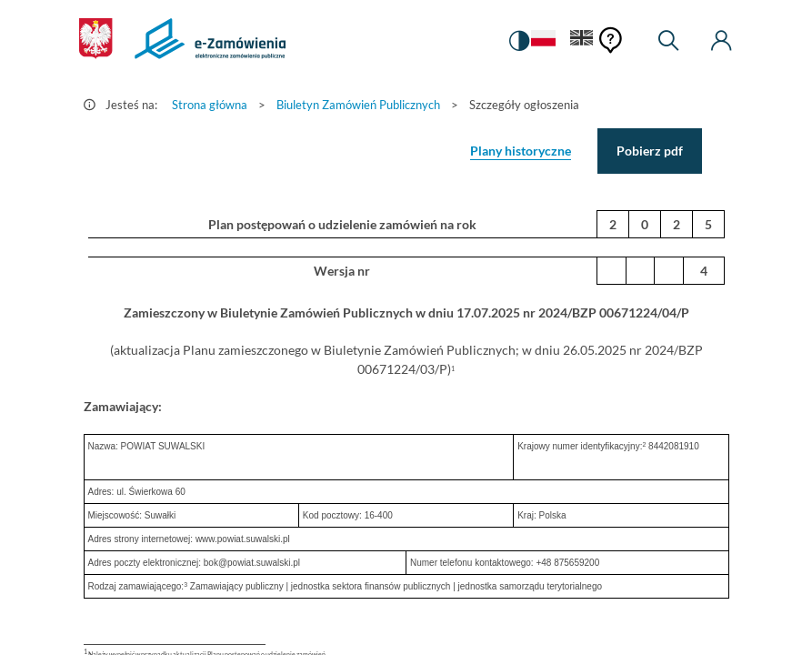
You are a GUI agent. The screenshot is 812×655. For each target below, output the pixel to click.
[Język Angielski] (582, 41)
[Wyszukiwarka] (668, 41)
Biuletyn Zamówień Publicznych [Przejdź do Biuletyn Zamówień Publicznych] (358, 105)
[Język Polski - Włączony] (543, 41)
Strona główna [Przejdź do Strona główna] (210, 105)
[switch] (519, 41)
